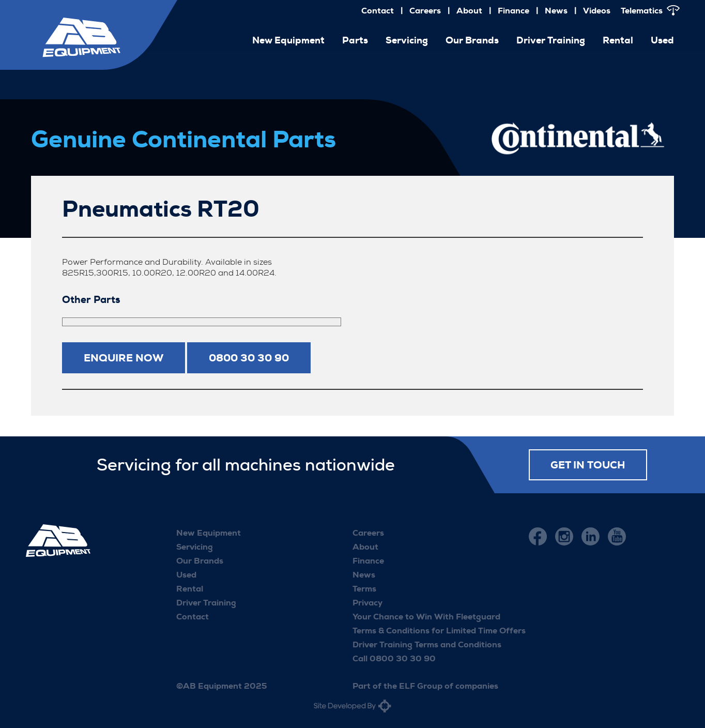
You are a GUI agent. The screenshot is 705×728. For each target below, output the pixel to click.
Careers (425, 11)
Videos (597, 11)
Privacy (367, 603)
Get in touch (588, 465)
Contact (378, 11)
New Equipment (288, 40)
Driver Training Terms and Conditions (427, 644)
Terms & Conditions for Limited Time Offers (439, 631)
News (556, 11)
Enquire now (124, 358)
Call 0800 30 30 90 (394, 658)
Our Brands (472, 40)
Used (662, 40)
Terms (364, 589)
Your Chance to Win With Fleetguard (426, 617)
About (469, 11)
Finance (514, 11)
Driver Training (551, 40)
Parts (355, 40)
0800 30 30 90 (249, 358)
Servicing (407, 40)
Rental (618, 40)
